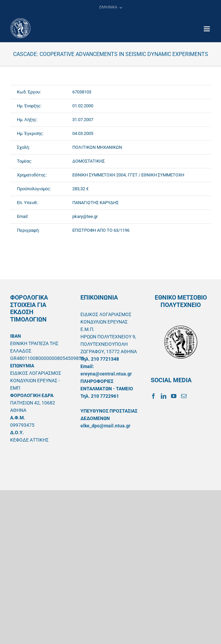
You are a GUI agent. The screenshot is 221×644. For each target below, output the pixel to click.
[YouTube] (174, 396)
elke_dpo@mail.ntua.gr (105, 426)
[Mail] (184, 396)
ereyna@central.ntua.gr (106, 374)
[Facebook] (153, 396)
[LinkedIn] (164, 396)
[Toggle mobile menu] (207, 29)
